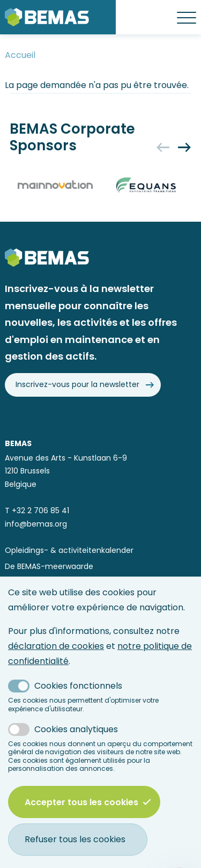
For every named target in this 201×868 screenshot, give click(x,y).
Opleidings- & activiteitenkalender (69, 550)
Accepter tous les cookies (88, 802)
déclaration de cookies (56, 646)
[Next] (184, 147)
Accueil (20, 55)
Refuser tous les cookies (75, 839)
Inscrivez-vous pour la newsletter (77, 385)
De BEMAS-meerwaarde (49, 567)
